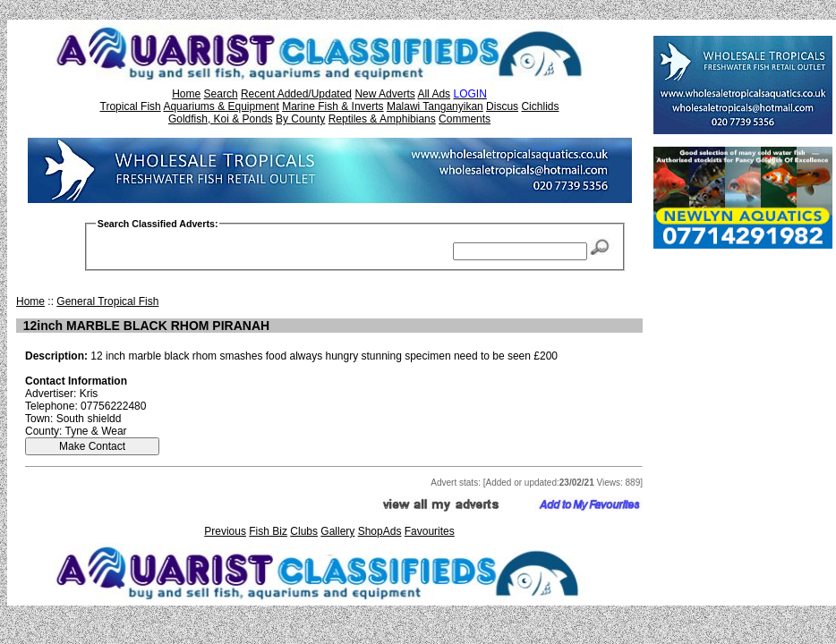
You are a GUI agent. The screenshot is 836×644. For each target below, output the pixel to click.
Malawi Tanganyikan (435, 106)
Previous (225, 531)
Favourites (430, 531)
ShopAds (380, 531)
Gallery (337, 531)
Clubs (304, 531)
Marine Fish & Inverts (333, 106)
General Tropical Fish (107, 301)
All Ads (434, 94)
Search (221, 94)
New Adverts (384, 94)
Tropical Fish (131, 106)
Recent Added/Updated (296, 94)
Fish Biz (268, 531)
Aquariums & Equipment (221, 106)
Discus (502, 106)
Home (186, 94)
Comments (465, 119)
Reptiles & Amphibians (382, 119)
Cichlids (540, 106)
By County (300, 119)
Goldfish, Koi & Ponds (221, 119)
